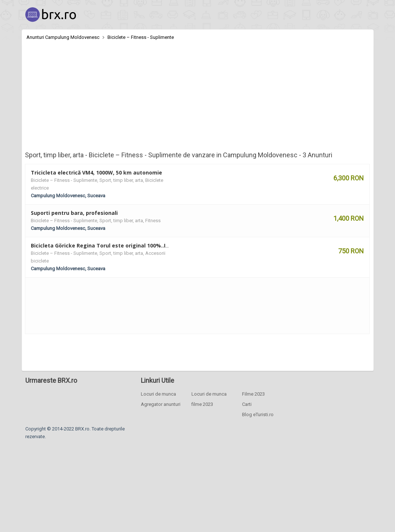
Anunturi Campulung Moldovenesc (63, 37)
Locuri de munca (158, 394)
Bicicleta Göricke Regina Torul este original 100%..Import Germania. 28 (124, 245)
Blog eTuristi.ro (258, 414)
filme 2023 (202, 404)
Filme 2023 (253, 394)
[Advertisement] (198, 96)
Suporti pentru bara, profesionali (74, 213)
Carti (247, 404)
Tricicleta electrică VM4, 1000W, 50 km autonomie (96, 173)
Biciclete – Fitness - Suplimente (141, 37)
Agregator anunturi (161, 404)
